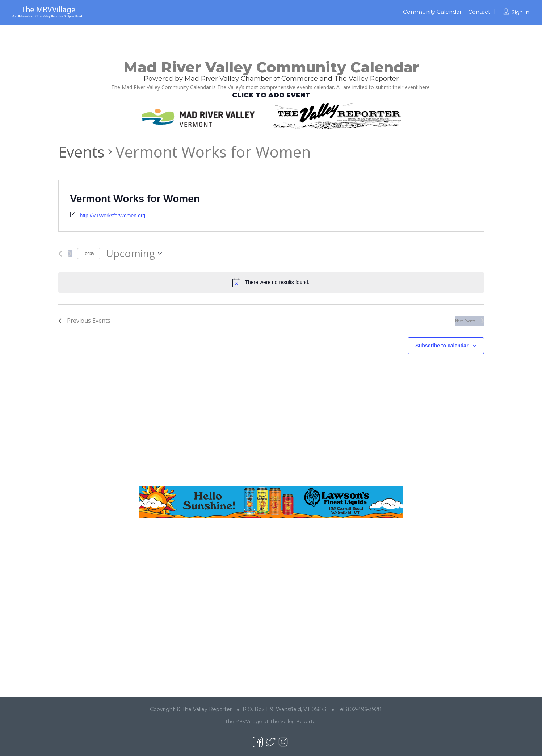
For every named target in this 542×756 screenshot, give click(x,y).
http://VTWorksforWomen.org (112, 216)
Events (81, 152)
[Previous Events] (60, 254)
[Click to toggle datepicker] (134, 254)
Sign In (520, 12)
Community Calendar (432, 12)
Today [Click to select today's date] (89, 254)
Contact (479, 12)
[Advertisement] (271, 426)
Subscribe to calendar (442, 346)
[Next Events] (70, 254)
